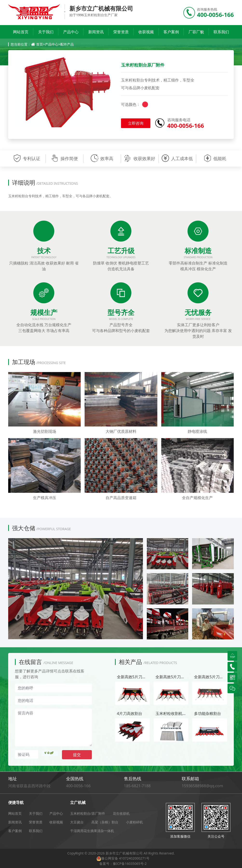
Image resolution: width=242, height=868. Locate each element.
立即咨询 (136, 123)
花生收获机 (121, 813)
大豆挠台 (77, 822)
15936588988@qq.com (202, 786)
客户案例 (171, 32)
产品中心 (71, 32)
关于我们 (46, 32)
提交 (77, 755)
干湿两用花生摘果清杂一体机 (92, 831)
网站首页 (21, 32)
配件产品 (67, 44)
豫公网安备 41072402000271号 (125, 858)
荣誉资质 (121, 32)
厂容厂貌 (196, 32)
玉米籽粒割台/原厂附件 (88, 813)
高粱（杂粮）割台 (105, 822)
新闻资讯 (96, 32)
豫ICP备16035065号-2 (130, 864)
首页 (40, 44)
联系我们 (221, 32)
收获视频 (146, 32)
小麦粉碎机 (134, 822)
